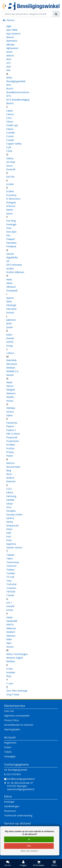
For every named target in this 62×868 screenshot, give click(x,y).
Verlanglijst (10, 756)
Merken (11, 20)
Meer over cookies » (30, 851)
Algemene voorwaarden (17, 716)
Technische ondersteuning (18, 815)
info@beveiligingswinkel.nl (19, 779)
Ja (29, 839)
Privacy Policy (11, 720)
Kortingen (9, 802)
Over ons (9, 711)
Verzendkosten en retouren (19, 725)
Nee (29, 846)
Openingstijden (12, 729)
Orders (8, 747)
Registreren (10, 743)
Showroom (10, 811)
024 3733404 (12, 774)
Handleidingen (12, 806)
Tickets (8, 752)
